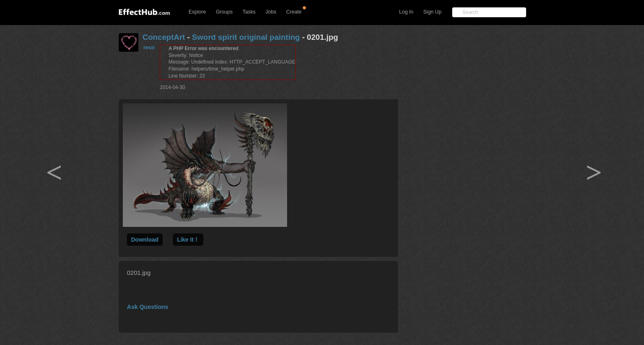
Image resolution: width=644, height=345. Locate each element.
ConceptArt (164, 37)
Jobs (271, 12)
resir (149, 47)
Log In (406, 12)
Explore (197, 12)
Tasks (249, 12)
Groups (224, 12)
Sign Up (432, 12)
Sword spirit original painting (246, 37)
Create (294, 12)
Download (145, 240)
